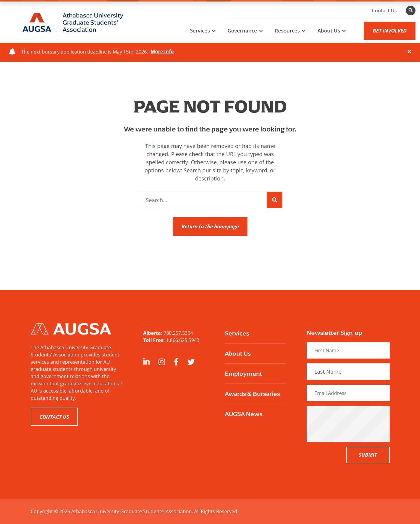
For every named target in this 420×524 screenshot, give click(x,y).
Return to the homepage (210, 226)
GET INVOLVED (390, 31)
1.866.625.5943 (183, 340)
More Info (162, 52)
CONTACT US (54, 417)
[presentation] (358, 424)
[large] (146, 362)
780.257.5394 (178, 333)
